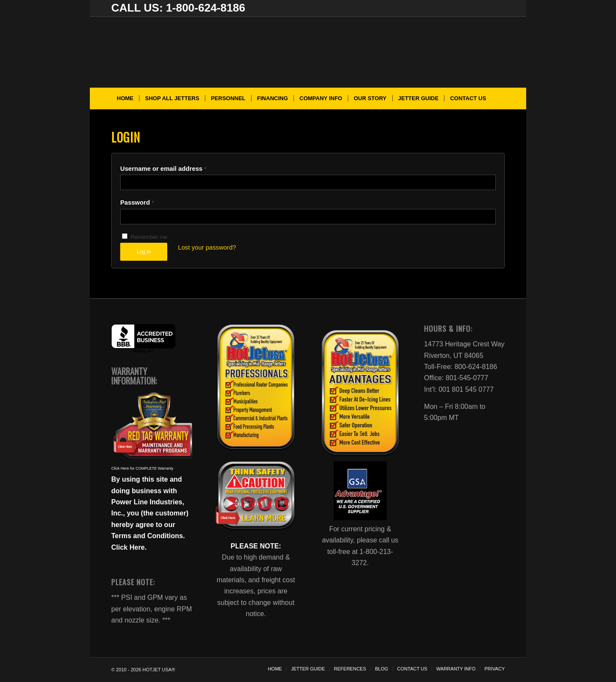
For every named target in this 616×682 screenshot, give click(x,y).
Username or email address (163, 169)
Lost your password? (207, 247)
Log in (144, 252)
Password (137, 203)
